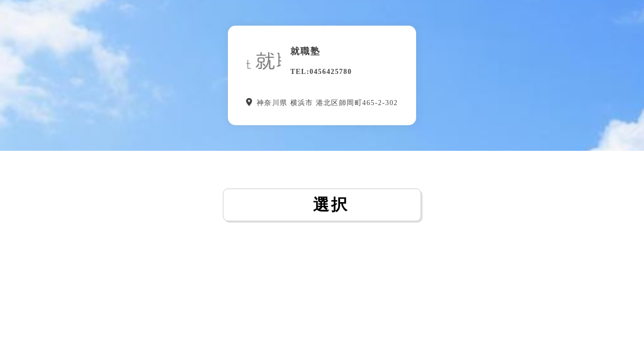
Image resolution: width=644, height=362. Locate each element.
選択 (322, 205)
